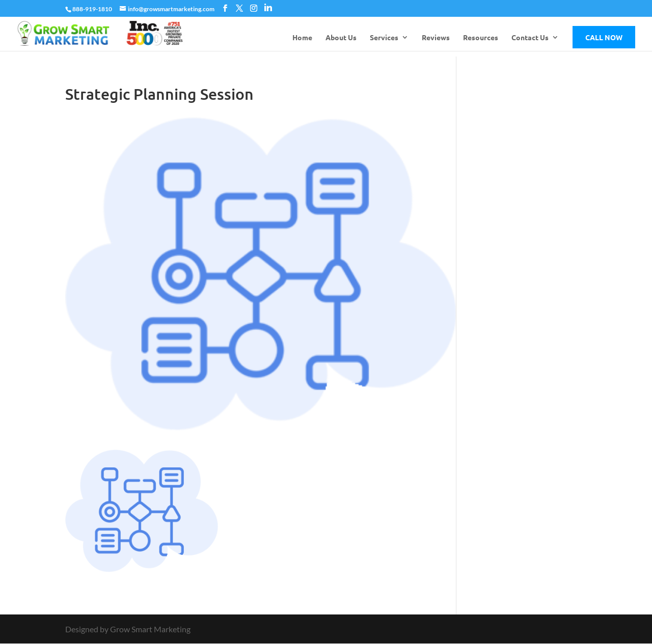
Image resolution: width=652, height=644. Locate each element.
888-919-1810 (92, 9)
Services (384, 38)
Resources (481, 38)
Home (302, 38)
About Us (341, 38)
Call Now (604, 37)
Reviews (436, 38)
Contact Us (530, 38)
